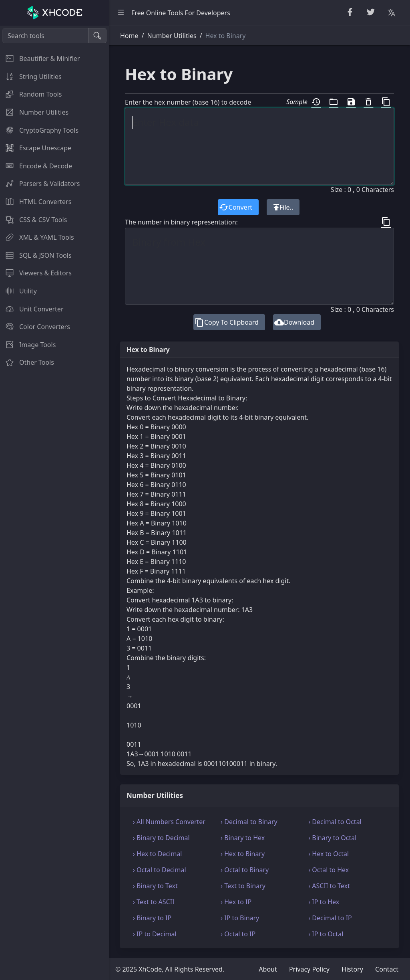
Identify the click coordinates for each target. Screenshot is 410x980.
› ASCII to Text (329, 886)
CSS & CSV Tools (33, 220)
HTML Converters (36, 202)
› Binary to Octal (332, 838)
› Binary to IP (152, 918)
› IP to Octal (326, 934)
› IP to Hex (324, 902)
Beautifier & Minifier (40, 59)
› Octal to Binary (245, 870)
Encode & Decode (36, 166)
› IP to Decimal (155, 934)
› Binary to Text (155, 886)
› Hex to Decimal (158, 854)
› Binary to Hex (243, 838)
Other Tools (27, 362)
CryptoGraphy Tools (39, 130)
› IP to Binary (240, 918)
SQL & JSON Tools (36, 255)
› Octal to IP (238, 934)
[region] (54, 503)
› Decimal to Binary (249, 822)
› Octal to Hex (329, 870)
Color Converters (35, 327)
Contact (387, 969)
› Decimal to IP (330, 918)
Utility (18, 291)
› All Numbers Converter (169, 822)
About (268, 969)
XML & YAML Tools (37, 237)
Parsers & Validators (40, 184)
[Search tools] (45, 36)
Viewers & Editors (36, 273)
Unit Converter (32, 309)
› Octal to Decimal (160, 870)
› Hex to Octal (329, 854)
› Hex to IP (236, 902)
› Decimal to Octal (335, 822)
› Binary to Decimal (161, 838)
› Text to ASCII (154, 902)
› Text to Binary (243, 886)
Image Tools (28, 345)
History (352, 969)
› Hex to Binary (243, 854)
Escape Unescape (36, 148)
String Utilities (31, 77)
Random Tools (31, 94)
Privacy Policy (309, 969)
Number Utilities (34, 112)
